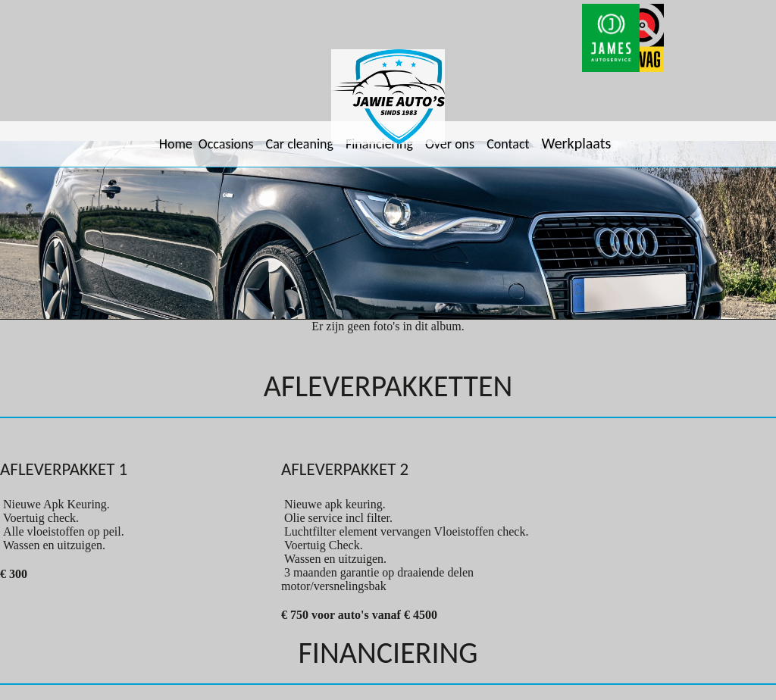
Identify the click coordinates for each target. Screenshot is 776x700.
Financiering (379, 144)
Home (176, 144)
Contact (508, 144)
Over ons (450, 144)
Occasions (226, 144)
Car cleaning (300, 144)
